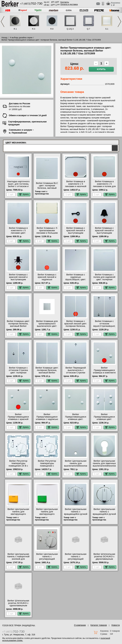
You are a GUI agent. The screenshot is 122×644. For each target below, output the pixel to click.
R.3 (34, 29)
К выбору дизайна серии (21, 38)
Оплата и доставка (69, 4)
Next (119, 22)
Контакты (65, 2)
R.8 (52, 29)
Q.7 (89, 29)
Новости (116, 625)
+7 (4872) (31, 4)
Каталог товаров (99, 625)
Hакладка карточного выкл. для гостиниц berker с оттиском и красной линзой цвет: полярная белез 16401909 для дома (18, 188)
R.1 (15, 29)
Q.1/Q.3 (70, 29)
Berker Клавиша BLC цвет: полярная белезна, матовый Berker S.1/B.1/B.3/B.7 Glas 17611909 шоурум (47, 189)
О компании (80, 625)
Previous (3, 22)
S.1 (107, 29)
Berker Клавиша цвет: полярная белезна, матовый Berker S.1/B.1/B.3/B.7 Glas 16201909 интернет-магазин (18, 327)
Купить (101, 69)
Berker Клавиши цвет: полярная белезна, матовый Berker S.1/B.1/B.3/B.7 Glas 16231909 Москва (47, 373)
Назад (4, 38)
